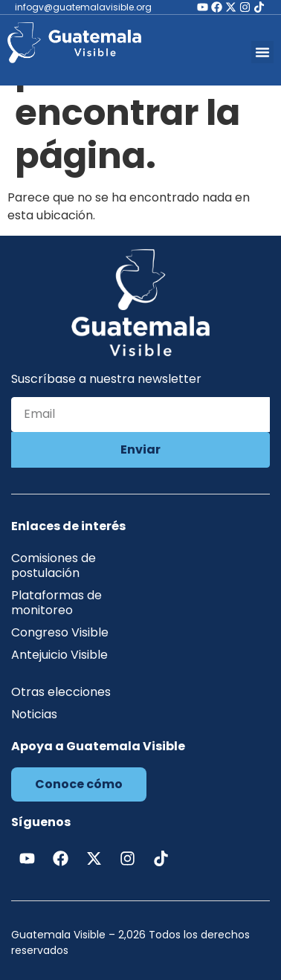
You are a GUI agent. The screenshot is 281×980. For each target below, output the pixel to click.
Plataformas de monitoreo (56, 603)
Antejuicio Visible (59, 655)
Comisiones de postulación (54, 565)
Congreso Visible (60, 632)
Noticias (34, 714)
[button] (262, 52)
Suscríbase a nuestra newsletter (106, 380)
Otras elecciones (61, 692)
